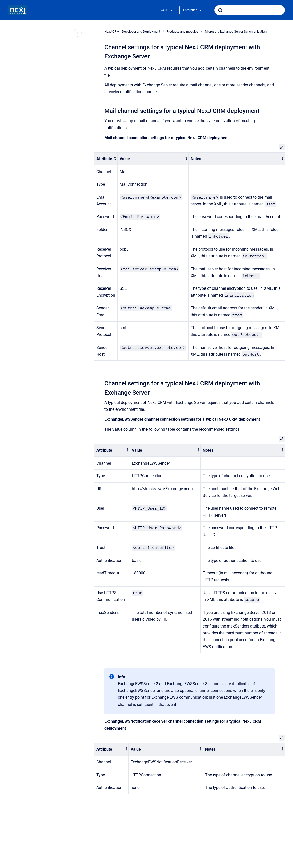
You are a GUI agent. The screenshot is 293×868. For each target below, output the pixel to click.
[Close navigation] (78, 33)
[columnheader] (106, 159)
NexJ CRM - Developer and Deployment (132, 31)
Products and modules (182, 31)
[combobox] (250, 10)
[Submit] (220, 10)
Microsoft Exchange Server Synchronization (236, 31)
